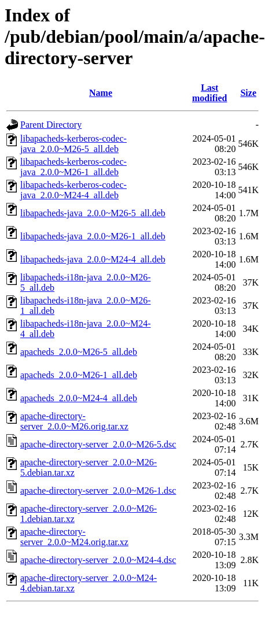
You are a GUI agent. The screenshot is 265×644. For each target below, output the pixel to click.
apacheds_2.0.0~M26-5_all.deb (79, 352)
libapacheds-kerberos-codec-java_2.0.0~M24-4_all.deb (73, 190)
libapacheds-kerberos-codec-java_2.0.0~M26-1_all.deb (73, 167)
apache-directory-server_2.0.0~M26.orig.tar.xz (74, 421)
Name (101, 93)
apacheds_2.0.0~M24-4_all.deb (79, 398)
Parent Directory (51, 125)
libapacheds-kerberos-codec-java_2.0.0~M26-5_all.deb (73, 144)
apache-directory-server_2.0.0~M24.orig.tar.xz (74, 537)
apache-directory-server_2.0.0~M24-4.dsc (98, 560)
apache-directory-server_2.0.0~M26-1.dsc (98, 491)
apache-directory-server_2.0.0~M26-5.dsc (98, 444)
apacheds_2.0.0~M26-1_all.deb (79, 375)
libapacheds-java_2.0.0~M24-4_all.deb (93, 259)
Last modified (209, 93)
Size (248, 93)
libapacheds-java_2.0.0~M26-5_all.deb (93, 213)
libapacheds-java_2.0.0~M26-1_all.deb (93, 236)
